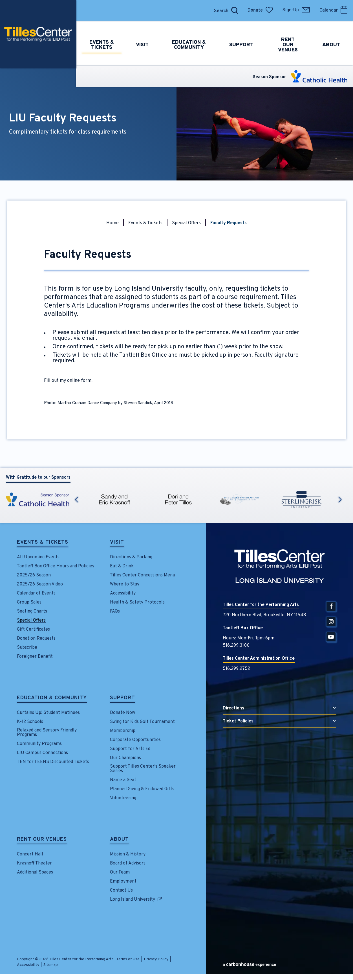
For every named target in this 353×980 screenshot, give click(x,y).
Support (123, 698)
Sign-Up (296, 10)
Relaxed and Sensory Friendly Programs (47, 733)
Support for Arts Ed (130, 749)
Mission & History (128, 854)
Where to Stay (125, 584)
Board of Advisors (128, 863)
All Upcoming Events (38, 557)
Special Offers (186, 223)
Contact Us (121, 890)
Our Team (120, 872)
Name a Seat (123, 780)
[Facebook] (331, 606)
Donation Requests (36, 639)
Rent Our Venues (42, 840)
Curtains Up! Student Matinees (48, 713)
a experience (249, 964)
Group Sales (29, 602)
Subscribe (27, 648)
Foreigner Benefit (35, 657)
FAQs (115, 611)
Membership (123, 731)
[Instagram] (331, 622)
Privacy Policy (156, 959)
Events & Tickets (145, 223)
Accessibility (123, 593)
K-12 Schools (30, 722)
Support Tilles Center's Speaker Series (143, 769)
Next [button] (340, 500)
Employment (123, 881)
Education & (196, 34)
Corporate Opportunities (135, 740)
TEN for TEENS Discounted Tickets (53, 762)
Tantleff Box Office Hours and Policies (56, 566)
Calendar (333, 10)
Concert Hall (30, 854)
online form (79, 381)
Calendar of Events (36, 593)
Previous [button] (76, 500)
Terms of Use (128, 959)
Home (112, 223)
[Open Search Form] (235, 10)
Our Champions (125, 758)
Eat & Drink (122, 566)
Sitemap (51, 965)
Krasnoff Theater (34, 863)
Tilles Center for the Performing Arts (38, 34)
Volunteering (123, 798)
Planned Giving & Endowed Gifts (142, 789)
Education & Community (52, 698)
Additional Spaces (35, 872)
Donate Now (123, 713)
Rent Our (296, 34)
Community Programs (39, 744)
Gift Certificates (33, 630)
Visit (117, 543)
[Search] (220, 10)
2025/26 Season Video (40, 584)
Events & (105, 34)
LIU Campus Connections (42, 753)
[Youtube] (331, 637)
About (119, 840)
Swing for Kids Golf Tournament (142, 722)
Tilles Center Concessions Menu (143, 575)
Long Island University (133, 900)
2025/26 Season (34, 575)
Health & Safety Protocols (137, 602)
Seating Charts (32, 611)
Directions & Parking (131, 557)
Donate (260, 10)
